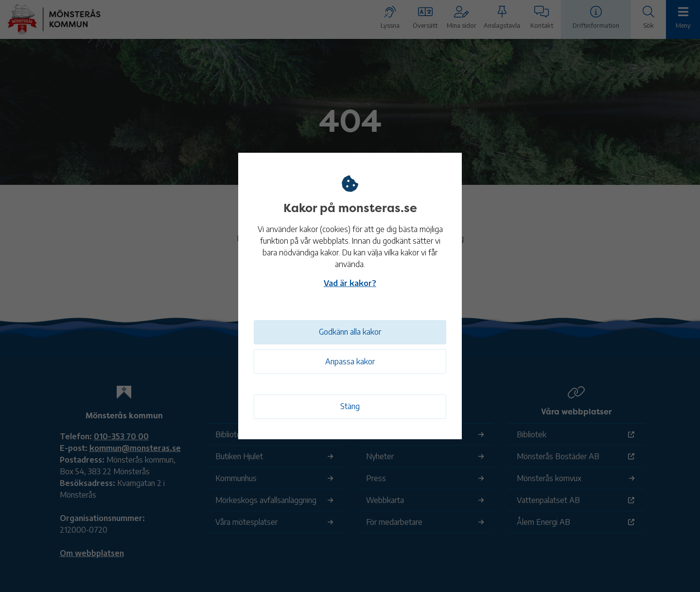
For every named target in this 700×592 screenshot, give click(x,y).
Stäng (350, 406)
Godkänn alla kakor (350, 331)
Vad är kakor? (350, 282)
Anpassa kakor (350, 361)
